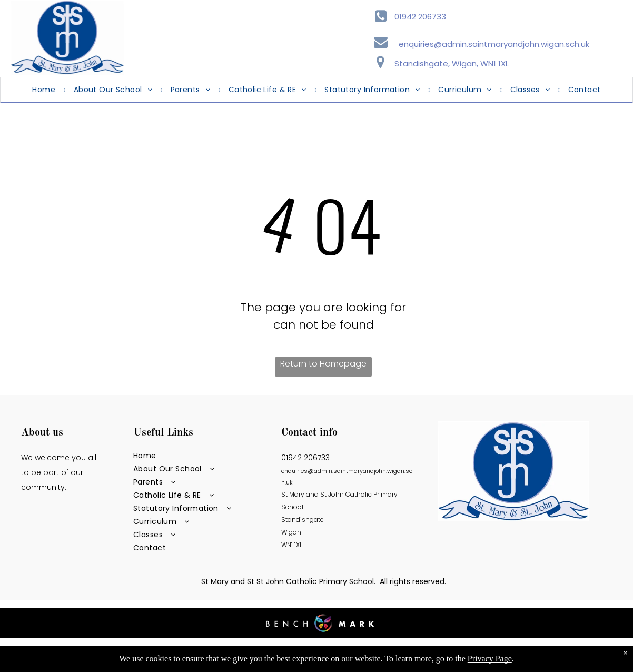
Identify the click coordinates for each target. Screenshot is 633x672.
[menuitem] (45, 90)
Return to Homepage (323, 364)
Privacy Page (490, 659)
